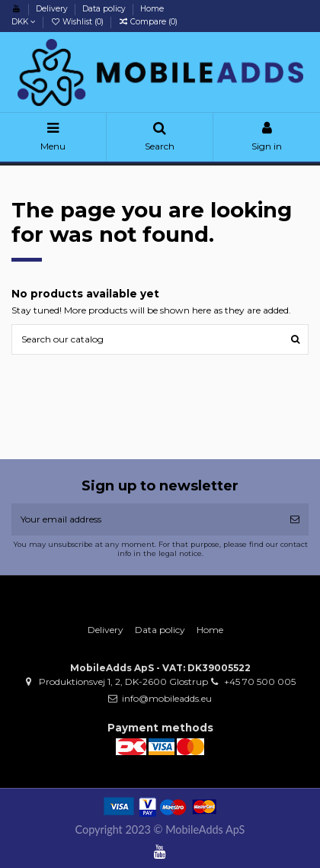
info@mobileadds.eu (167, 698)
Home (152, 9)
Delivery (53, 9)
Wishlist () (78, 22)
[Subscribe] (295, 519)
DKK (24, 22)
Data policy (105, 9)
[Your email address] (146, 519)
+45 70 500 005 (260, 682)
